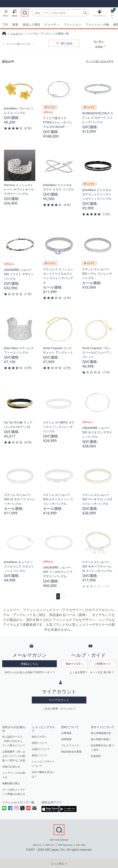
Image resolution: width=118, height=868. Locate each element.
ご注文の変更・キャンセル (58, 708)
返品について (39, 755)
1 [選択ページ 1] (58, 596)
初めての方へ (39, 736)
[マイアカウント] (100, 14)
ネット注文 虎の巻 (100, 672)
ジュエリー (17, 33)
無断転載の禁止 (11, 783)
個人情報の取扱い (101, 739)
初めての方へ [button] (74, 663)
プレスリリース (70, 745)
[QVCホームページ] (4, 33)
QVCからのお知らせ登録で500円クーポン (28, 672)
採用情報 (66, 739)
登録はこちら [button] (30, 663)
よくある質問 (77, 672)
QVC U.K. (50, 845)
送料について (39, 742)
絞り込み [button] (66, 43)
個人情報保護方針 (101, 733)
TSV (5, 24)
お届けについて (41, 749)
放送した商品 (31, 24)
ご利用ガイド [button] (103, 663)
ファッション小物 (97, 24)
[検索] (85, 13)
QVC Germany (65, 845)
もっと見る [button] (58, 863)
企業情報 (66, 733)
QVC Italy (81, 845)
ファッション (72, 24)
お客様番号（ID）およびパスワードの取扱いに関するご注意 (14, 756)
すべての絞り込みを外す (100, 61)
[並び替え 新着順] (104, 46)
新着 (15, 24)
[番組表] (15, 14)
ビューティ (52, 24)
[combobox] (57, 13)
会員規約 (96, 756)
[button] (6, 14)
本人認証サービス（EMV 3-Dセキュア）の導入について (14, 741)
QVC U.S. (38, 845)
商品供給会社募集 (71, 751)
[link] (3, 43)
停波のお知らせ (11, 766)
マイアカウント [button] (59, 700)
